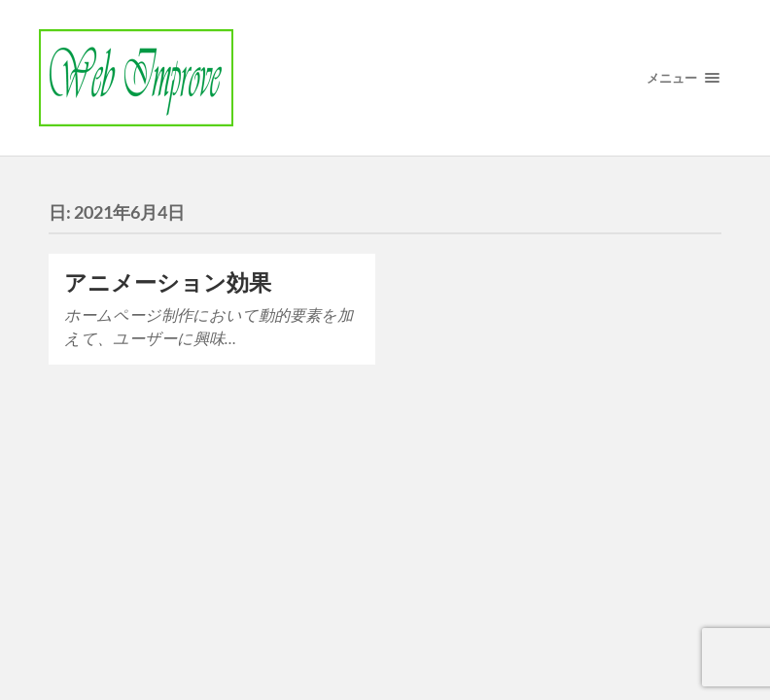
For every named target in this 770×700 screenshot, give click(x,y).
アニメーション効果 (168, 282)
